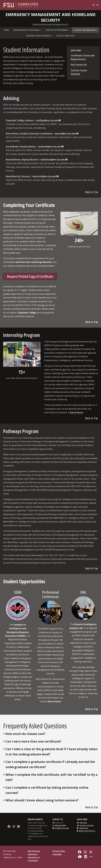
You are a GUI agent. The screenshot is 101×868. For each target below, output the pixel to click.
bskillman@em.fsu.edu (53, 160)
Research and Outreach (39, 36)
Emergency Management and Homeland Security (51, 17)
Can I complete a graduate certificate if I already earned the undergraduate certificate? (50, 764)
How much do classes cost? (25, 734)
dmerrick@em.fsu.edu (44, 176)
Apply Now (84, 828)
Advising (83, 823)
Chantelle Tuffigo (27, 313)
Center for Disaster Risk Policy (50, 25)
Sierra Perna (76, 412)
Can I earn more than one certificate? (33, 741)
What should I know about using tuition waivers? (42, 800)
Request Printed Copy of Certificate (30, 276)
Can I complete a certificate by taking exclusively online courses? (47, 790)
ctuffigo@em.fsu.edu (47, 120)
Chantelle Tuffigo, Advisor (20, 120)
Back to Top (92, 192)
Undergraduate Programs (27, 30)
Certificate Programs (58, 30)
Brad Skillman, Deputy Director (22, 160)
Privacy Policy (59, 851)
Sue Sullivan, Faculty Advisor (21, 147)
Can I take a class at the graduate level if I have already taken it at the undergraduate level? (51, 752)
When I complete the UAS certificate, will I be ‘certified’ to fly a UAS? (51, 777)
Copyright (57, 854)
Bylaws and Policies (87, 831)
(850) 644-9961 (60, 825)
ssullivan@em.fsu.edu (49, 147)
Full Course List (79, 65)
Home (6, 30)
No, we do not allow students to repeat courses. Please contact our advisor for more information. (50, 752)
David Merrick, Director (18, 176)
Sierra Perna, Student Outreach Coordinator (29, 133)
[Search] (92, 5)
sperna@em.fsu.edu (65, 133)
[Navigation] (97, 5)
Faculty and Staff (65, 36)
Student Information (85, 30)
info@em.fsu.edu (61, 828)
